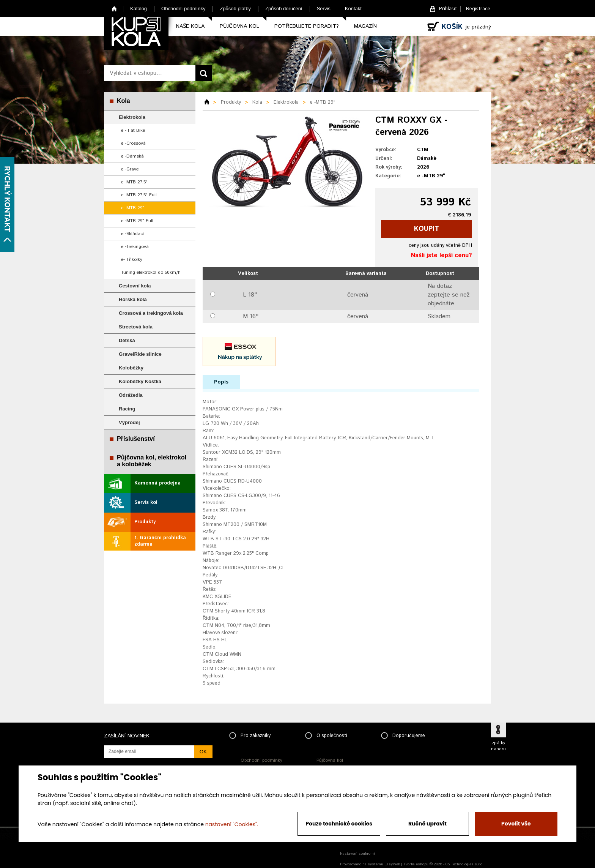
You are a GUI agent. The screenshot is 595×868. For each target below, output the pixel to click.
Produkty (145, 522)
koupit (427, 229)
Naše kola (190, 26)
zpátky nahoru (498, 746)
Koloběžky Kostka (140, 381)
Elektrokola (132, 117)
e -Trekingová (135, 247)
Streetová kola (136, 327)
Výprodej (129, 422)
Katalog (139, 9)
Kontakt (353, 9)
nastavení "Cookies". (232, 824)
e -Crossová (133, 143)
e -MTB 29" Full (137, 221)
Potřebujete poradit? (307, 26)
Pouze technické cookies (339, 824)
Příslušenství (136, 439)
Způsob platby (235, 9)
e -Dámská (132, 156)
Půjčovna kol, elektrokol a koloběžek (152, 461)
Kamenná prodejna (157, 483)
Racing (127, 409)
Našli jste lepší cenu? (442, 255)
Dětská (127, 340)
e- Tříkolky (132, 260)
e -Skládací (132, 234)
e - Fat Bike (133, 130)
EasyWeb (392, 864)
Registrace (478, 9)
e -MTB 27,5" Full (139, 195)
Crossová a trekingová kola (151, 313)
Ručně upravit (427, 824)
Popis (221, 382)
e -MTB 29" (133, 208)
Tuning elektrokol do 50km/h (151, 272)
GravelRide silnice (140, 354)
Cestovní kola (135, 286)
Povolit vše (516, 824)
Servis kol (146, 503)
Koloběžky (131, 368)
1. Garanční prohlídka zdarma (160, 541)
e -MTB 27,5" (134, 182)
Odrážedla (131, 395)
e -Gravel (130, 169)
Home (114, 9)
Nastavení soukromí (357, 854)
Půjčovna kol (239, 26)
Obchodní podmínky (183, 9)
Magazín (365, 26)
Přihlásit (448, 9)
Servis (324, 9)
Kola (124, 101)
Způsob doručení (284, 9)
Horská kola (133, 299)
